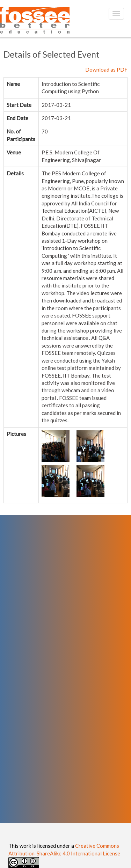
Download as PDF (106, 70)
